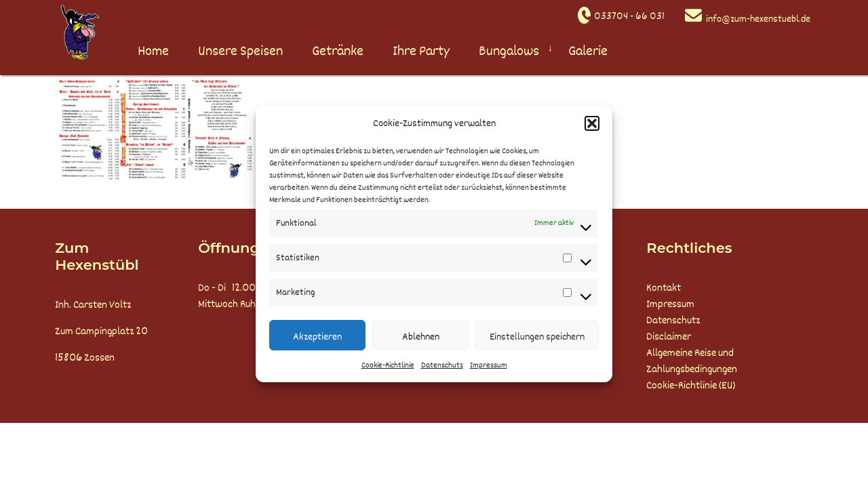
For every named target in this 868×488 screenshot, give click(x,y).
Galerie (588, 51)
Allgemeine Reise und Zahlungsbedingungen (692, 361)
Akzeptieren (317, 337)
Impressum (489, 365)
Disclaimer (669, 337)
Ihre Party (421, 51)
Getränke (338, 51)
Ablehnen (421, 337)
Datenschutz (442, 365)
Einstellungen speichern (537, 337)
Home (153, 51)
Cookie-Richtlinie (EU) (691, 386)
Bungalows (509, 51)
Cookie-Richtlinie (388, 365)
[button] (592, 123)
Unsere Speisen (240, 51)
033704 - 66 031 (629, 17)
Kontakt (664, 288)
